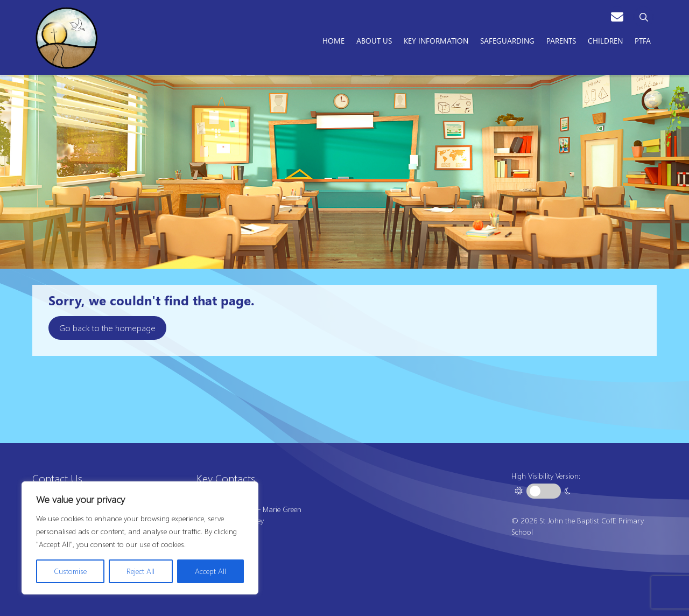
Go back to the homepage (107, 328)
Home (333, 40)
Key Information (436, 40)
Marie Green (282, 509)
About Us (374, 40)
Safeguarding (507, 40)
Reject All (140, 571)
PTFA (643, 40)
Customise (70, 571)
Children (605, 40)
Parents (561, 40)
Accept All (210, 571)
